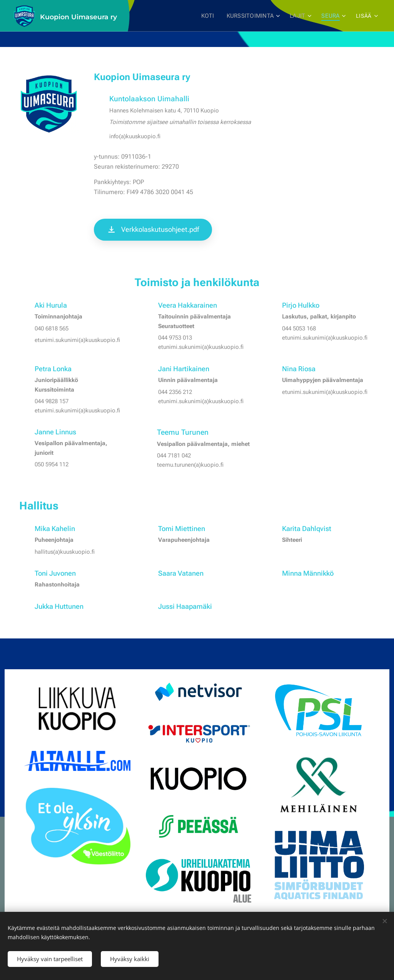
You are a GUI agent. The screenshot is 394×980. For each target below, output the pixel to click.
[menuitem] (210, 16)
